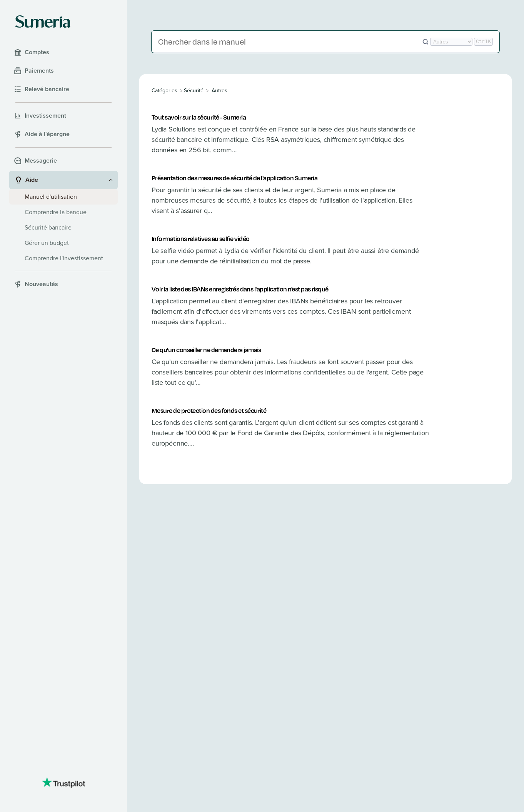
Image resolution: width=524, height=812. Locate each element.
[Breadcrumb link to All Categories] (165, 91)
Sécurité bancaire (48, 227)
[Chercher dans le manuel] (290, 42)
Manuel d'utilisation (51, 197)
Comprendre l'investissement (64, 258)
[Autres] (219, 91)
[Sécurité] (194, 91)
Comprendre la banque (56, 212)
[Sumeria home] (43, 22)
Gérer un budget (47, 243)
